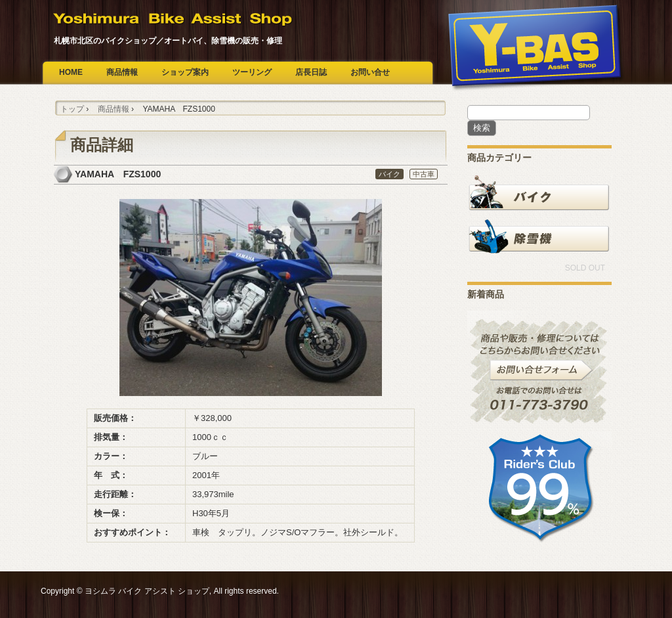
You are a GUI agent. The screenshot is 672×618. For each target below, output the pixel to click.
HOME (71, 72)
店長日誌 (311, 72)
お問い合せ (370, 72)
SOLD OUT (585, 268)
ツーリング (252, 72)
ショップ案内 (185, 72)
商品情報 (122, 72)
